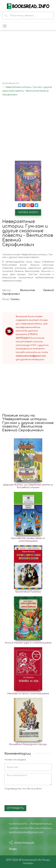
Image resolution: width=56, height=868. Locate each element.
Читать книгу (28, 212)
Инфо (13, 849)
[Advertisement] (28, 131)
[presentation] (27, 797)
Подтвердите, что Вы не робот (23, 789)
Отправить (15, 808)
